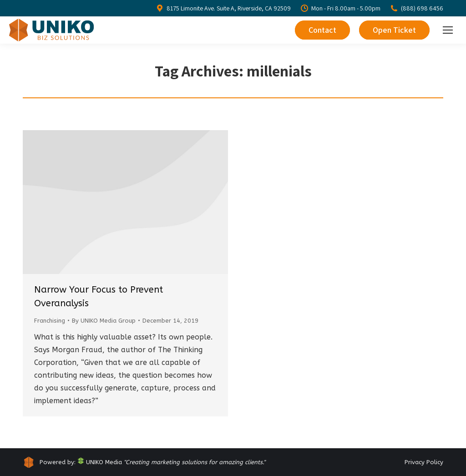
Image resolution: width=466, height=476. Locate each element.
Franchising (50, 321)
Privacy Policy (424, 462)
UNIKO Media (100, 462)
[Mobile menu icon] (448, 30)
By (104, 321)
